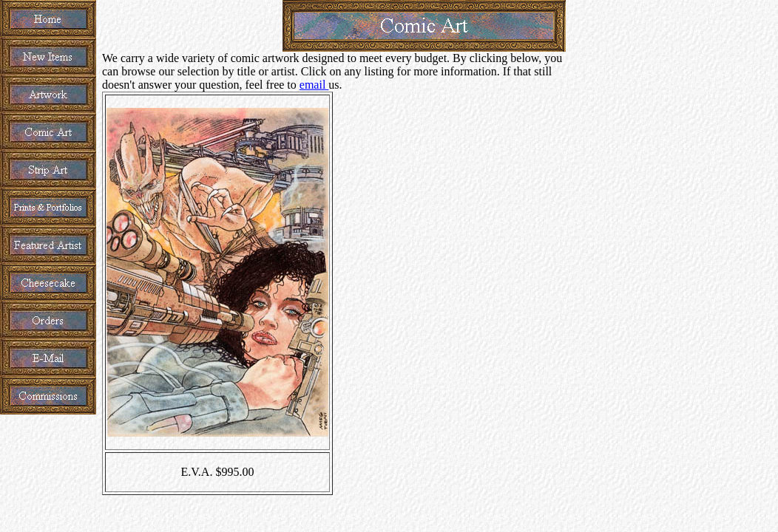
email (314, 85)
